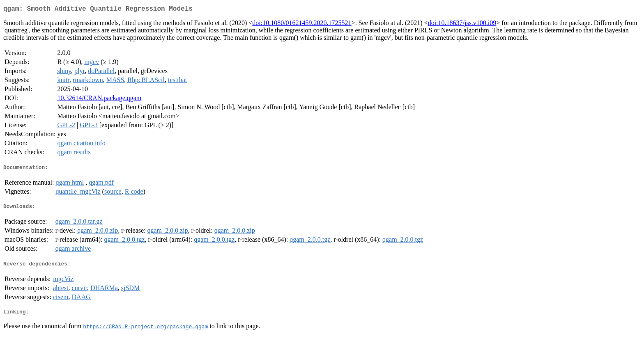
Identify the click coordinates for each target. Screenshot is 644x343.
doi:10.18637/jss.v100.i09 (462, 24)
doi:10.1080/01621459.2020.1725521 (302, 24)
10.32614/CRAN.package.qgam (99, 99)
